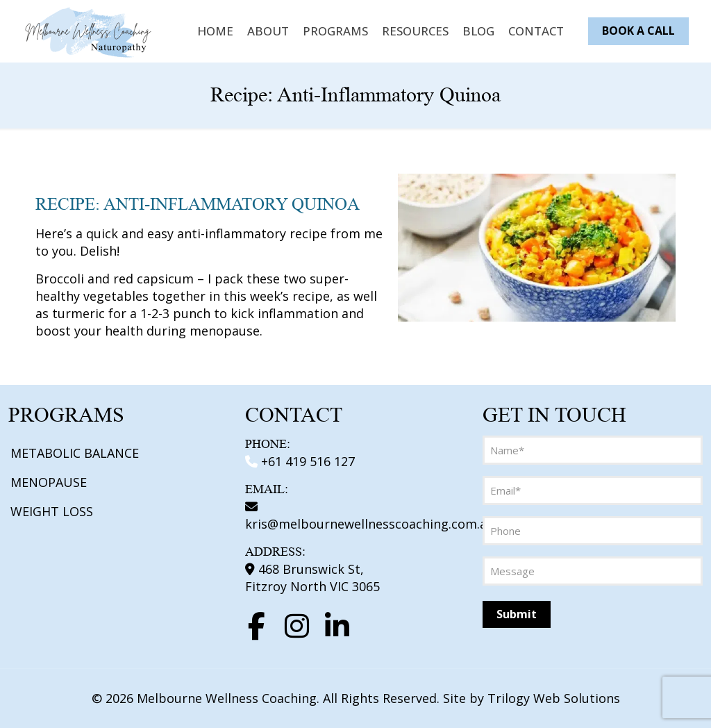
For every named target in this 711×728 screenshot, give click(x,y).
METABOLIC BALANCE (75, 453)
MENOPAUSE (49, 482)
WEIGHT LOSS (52, 511)
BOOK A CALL (638, 31)
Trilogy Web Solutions (554, 698)
